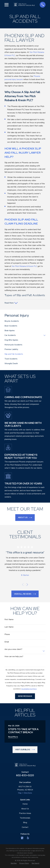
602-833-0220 (25, 775)
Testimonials (25, 818)
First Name (9, 619)
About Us (25, 518)
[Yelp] (28, 838)
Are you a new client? (13, 649)
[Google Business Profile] (22, 838)
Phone (7, 634)
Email (7, 642)
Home (25, 804)
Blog (25, 822)
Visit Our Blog (25, 750)
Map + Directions (25, 793)
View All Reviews (25, 594)
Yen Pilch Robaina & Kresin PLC (24, 266)
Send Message (25, 696)
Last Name (9, 627)
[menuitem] (25, 321)
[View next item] (27, 585)
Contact (25, 827)
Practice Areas (25, 813)
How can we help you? (14, 656)
